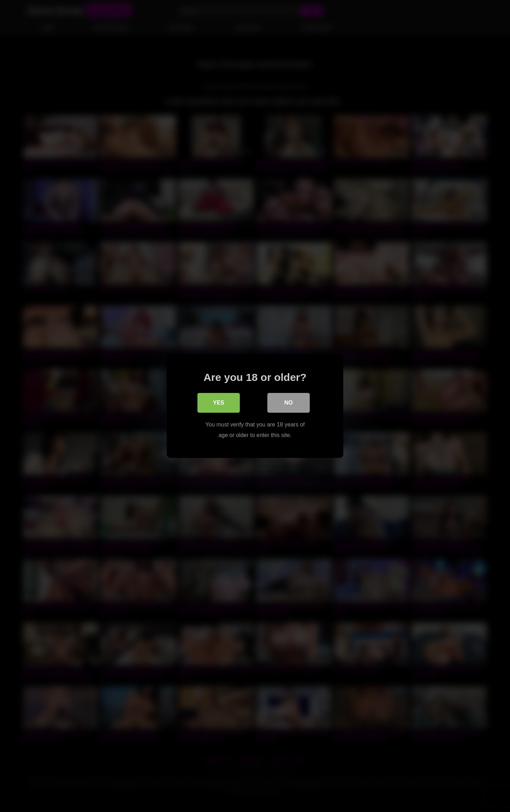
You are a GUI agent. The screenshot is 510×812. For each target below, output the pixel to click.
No (289, 403)
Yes (219, 403)
